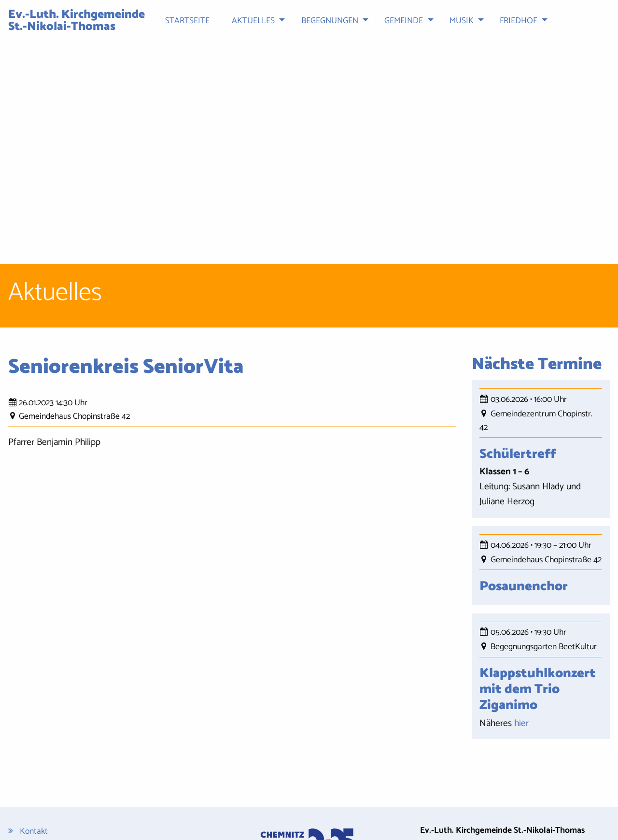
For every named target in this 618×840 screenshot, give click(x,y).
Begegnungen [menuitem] (330, 21)
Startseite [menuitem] (187, 21)
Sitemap (34, 776)
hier (521, 624)
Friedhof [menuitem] (518, 21)
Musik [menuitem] (462, 21)
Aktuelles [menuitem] (253, 21)
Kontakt (34, 733)
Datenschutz (42, 747)
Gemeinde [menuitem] (404, 21)
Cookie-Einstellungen (56, 799)
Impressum (39, 762)
